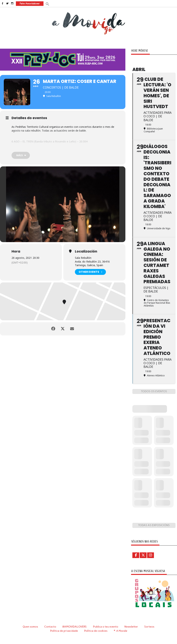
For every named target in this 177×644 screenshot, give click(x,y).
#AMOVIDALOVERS (75, 627)
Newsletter (131, 627)
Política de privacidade (64, 631)
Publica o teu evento (106, 627)
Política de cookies (96, 631)
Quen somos (30, 627)
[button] (47, 4)
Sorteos (149, 627)
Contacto (50, 627)
